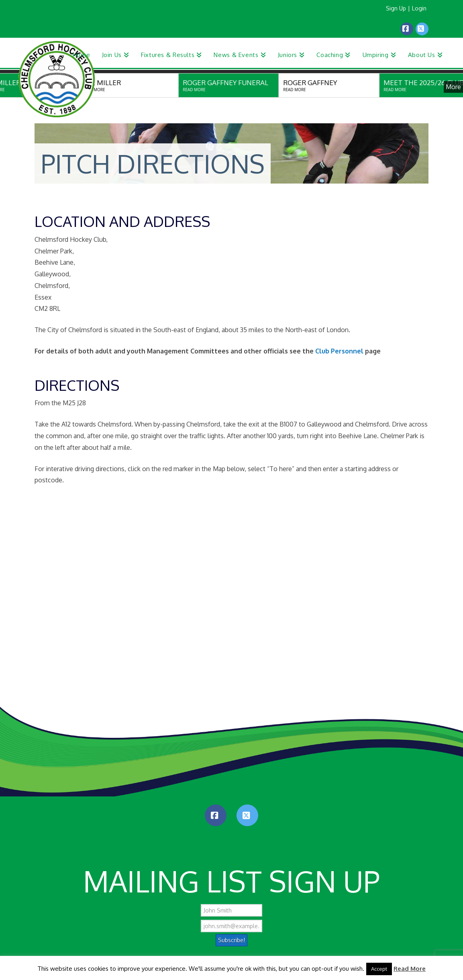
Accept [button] (379, 969)
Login (419, 8)
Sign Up (396, 8)
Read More (410, 969)
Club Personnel (339, 351)
